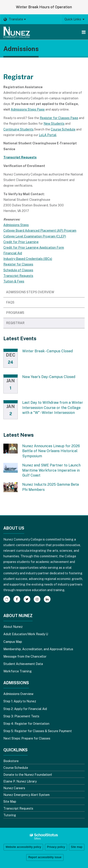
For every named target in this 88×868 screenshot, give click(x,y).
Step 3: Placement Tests (21, 716)
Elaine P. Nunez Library (20, 781)
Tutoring (10, 815)
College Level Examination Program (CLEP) (35, 236)
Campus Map (13, 642)
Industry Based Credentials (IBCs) (28, 259)
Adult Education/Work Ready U (26, 634)
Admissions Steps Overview (30, 292)
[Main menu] (84, 32)
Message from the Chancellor (25, 656)
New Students (54, 124)
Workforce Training (18, 671)
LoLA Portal (48, 135)
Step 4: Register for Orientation (26, 724)
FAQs (10, 302)
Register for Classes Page (59, 118)
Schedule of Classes (18, 270)
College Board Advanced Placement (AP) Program (40, 231)
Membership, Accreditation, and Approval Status (38, 649)
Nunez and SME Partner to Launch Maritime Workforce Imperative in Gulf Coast (51, 470)
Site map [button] (77, 847)
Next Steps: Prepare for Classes (27, 738)
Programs (22, 314)
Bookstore (11, 761)
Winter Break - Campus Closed (47, 351)
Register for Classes (18, 264)
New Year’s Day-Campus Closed (49, 377)
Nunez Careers (14, 788)
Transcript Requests (18, 276)
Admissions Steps (16, 225)
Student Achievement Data (23, 664)
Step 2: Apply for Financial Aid (25, 709)
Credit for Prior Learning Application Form (34, 248)
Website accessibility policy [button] (23, 847)
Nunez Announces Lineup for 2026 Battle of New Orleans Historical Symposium (51, 451)
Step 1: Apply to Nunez (20, 701)
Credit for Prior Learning (21, 242)
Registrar (15, 323)
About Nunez (13, 627)
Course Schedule (63, 129)
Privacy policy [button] (56, 847)
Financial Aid (13, 253)
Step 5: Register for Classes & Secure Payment (38, 731)
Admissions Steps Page (28, 109)
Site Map (10, 802)
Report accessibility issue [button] (45, 857)
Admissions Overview (18, 694)
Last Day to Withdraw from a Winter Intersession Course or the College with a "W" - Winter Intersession (53, 408)
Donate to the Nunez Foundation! (28, 775)
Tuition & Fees (14, 281)
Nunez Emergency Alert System (26, 795)
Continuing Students (18, 129)
